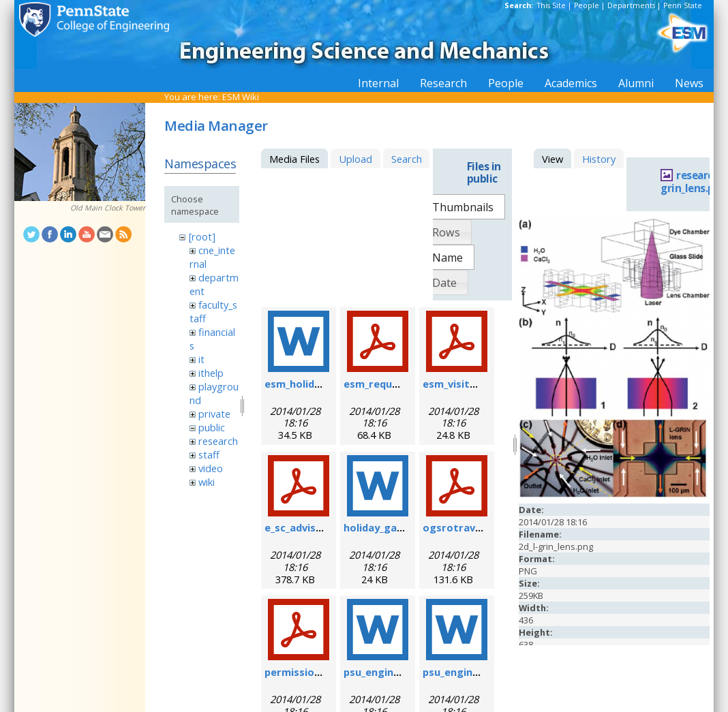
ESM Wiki (241, 97)
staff (209, 454)
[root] (202, 236)
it (201, 359)
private (214, 414)
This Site (551, 5)
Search (407, 159)
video (211, 468)
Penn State (683, 5)
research (218, 441)
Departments (631, 5)
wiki (207, 482)
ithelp (211, 373)
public (212, 427)
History (599, 159)
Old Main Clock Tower (108, 208)
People (587, 5)
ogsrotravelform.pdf (476, 527)
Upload (355, 159)
